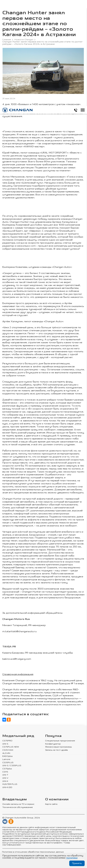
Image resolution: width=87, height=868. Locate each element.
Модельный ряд (18, 736)
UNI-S (5, 744)
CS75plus (7, 768)
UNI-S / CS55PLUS (11, 765)
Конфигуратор (53, 744)
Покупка (53, 736)
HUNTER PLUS (9, 783)
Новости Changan (25, 40)
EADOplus (7, 756)
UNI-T (5, 774)
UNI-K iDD (7, 786)
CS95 (5, 771)
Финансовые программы (58, 747)
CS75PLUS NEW (10, 747)
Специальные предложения (59, 741)
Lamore (6, 759)
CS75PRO (7, 741)
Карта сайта (51, 803)
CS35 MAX (7, 750)
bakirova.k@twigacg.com (17, 659)
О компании (57, 798)
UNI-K (5, 780)
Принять (77, 863)
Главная (7, 40)
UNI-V (5, 777)
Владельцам (15, 798)
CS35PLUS (7, 762)
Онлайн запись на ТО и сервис (18, 803)
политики (72, 858)
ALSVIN (6, 753)
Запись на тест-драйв (56, 750)
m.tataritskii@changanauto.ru (19, 631)
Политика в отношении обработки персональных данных (31, 851)
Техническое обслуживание (17, 806)
